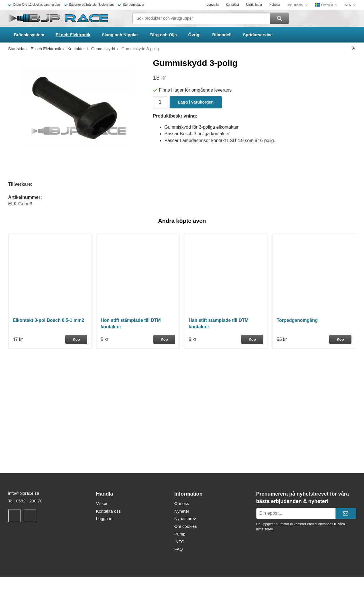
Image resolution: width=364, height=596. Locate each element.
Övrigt (194, 35)
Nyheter (275, 5)
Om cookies (185, 526)
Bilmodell (222, 35)
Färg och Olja (163, 35)
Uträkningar (254, 5)
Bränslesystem (29, 35)
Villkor (102, 503)
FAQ (178, 549)
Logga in (213, 5)
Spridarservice (258, 35)
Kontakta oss (108, 511)
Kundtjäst (232, 5)
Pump (180, 534)
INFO (179, 542)
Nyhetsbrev (185, 519)
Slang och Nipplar (120, 35)
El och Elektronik (73, 35)
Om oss (182, 503)
